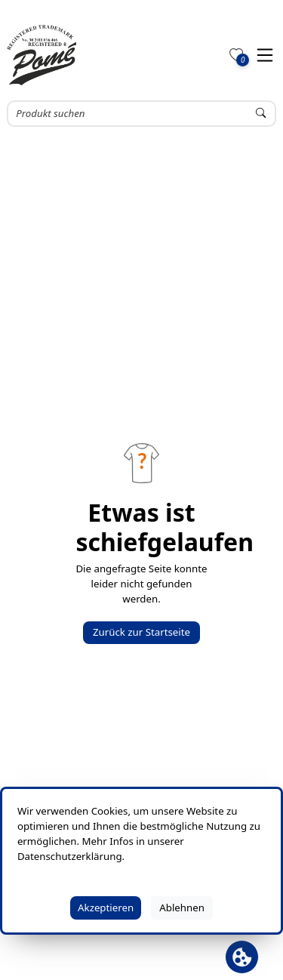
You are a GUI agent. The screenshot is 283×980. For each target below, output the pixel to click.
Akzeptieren (106, 908)
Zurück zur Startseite (141, 632)
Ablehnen (182, 908)
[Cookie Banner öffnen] (242, 957)
